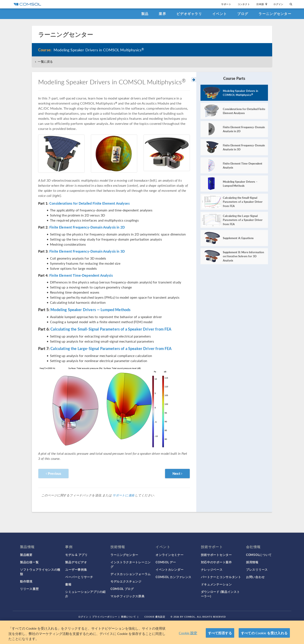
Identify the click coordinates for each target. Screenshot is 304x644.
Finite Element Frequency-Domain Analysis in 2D (87, 227)
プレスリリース (257, 569)
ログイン (278, 4)
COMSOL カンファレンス (174, 577)
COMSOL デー (166, 562)
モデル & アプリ (76, 555)
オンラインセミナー (169, 555)
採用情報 (252, 562)
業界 (162, 14)
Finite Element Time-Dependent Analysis (81, 275)
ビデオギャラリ (189, 14)
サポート (226, 4)
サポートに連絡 (123, 495)
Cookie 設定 (188, 633)
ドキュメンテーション (216, 584)
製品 (145, 14)
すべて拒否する (220, 633)
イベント (220, 14)
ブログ (243, 14)
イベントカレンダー (169, 569)
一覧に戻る (45, 62)
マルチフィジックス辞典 (128, 596)
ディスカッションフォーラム (131, 574)
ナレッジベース (212, 569)
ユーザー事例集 (76, 569)
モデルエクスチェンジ (126, 581)
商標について (128, 617)
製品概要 (26, 555)
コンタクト (244, 4)
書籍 (68, 584)
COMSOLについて (259, 555)
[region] (152, 632)
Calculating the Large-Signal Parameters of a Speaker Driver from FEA (111, 348)
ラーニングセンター (275, 14)
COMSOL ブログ (122, 589)
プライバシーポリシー (105, 617)
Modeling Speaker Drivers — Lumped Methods (90, 310)
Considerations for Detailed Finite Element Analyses (89, 203)
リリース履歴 (29, 589)
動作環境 (26, 581)
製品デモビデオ (76, 562)
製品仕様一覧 (29, 562)
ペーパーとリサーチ (79, 577)
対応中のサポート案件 (216, 562)
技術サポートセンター (216, 555)
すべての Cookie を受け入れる (264, 633)
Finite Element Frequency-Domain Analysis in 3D (87, 251)
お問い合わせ (255, 577)
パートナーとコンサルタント (221, 577)
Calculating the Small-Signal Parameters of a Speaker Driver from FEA (111, 329)
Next (177, 473)
